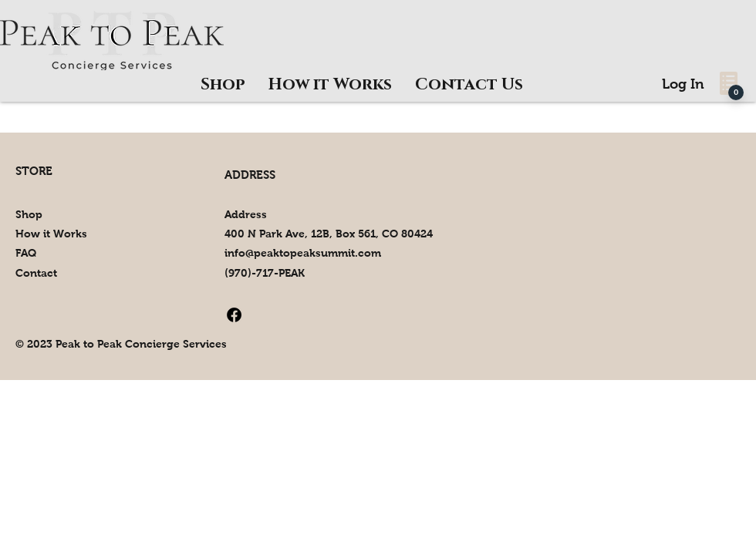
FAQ (26, 253)
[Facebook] (234, 315)
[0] (736, 92)
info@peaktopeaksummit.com (303, 253)
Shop (29, 214)
